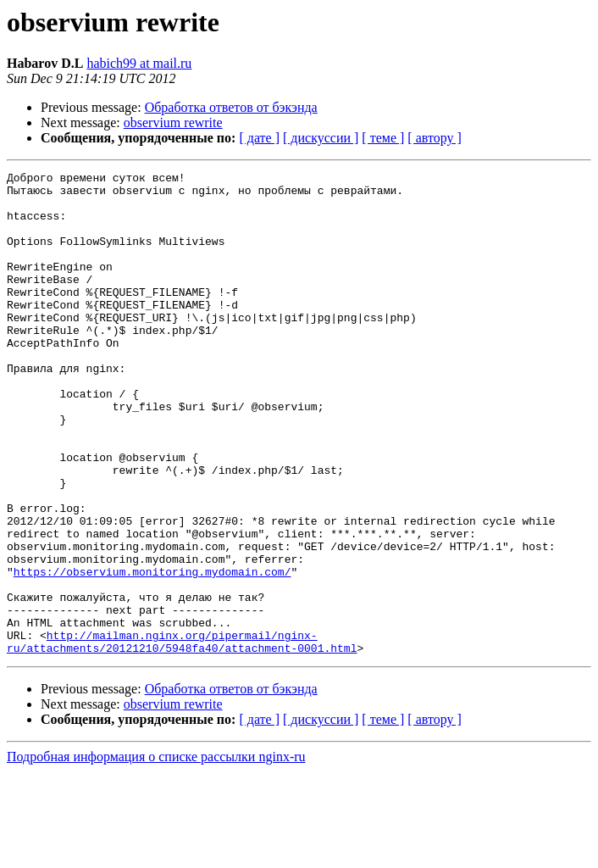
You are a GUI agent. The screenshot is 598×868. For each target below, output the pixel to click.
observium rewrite (173, 122)
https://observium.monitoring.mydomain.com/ (152, 653)
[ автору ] (434, 138)
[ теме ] (383, 138)
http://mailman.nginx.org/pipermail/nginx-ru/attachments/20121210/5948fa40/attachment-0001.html (182, 737)
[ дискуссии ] (321, 138)
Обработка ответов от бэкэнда (231, 107)
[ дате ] (259, 138)
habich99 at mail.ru (139, 63)
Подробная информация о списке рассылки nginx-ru (156, 853)
